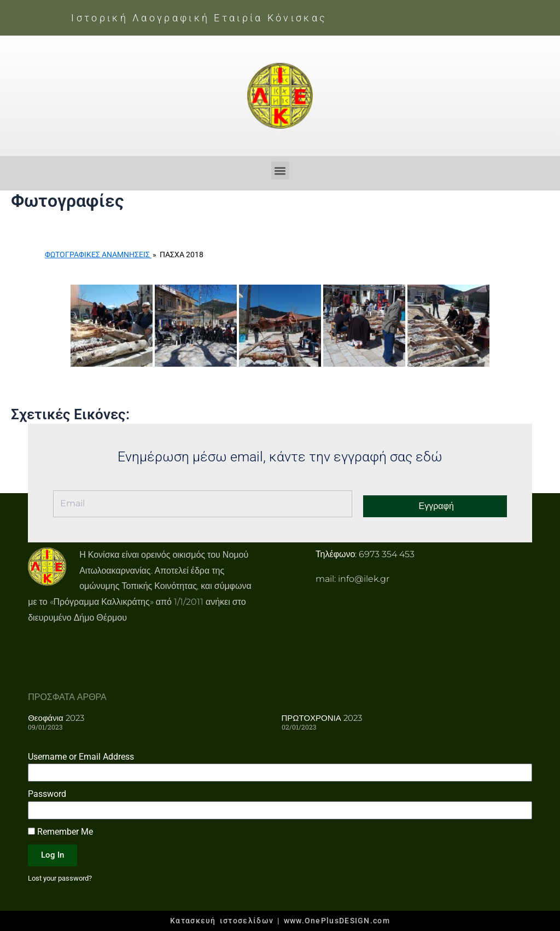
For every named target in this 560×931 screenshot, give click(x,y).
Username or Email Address (81, 756)
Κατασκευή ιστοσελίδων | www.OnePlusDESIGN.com (280, 921)
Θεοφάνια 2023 (56, 718)
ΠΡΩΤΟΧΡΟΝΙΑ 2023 (322, 718)
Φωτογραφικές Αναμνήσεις (98, 255)
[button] (280, 170)
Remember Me (60, 831)
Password (47, 794)
